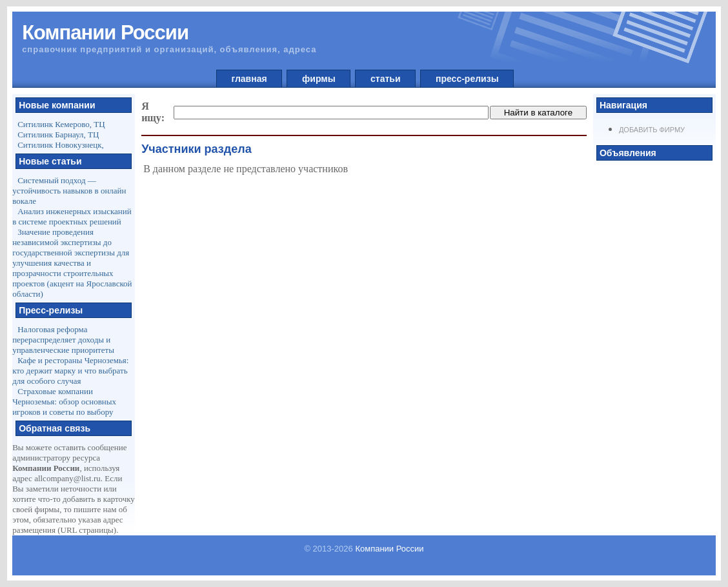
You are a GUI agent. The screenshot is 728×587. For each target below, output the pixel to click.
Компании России (389, 549)
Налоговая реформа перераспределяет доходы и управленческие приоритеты (63, 340)
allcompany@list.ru (67, 478)
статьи (385, 79)
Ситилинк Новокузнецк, (61, 145)
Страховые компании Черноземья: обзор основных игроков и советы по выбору (64, 402)
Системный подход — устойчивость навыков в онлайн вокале (69, 191)
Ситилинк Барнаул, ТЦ (58, 134)
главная (249, 79)
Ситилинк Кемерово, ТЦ (61, 124)
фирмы (318, 79)
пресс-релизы (467, 79)
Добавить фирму (652, 130)
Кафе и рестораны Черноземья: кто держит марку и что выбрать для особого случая (70, 371)
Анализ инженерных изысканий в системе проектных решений (72, 216)
